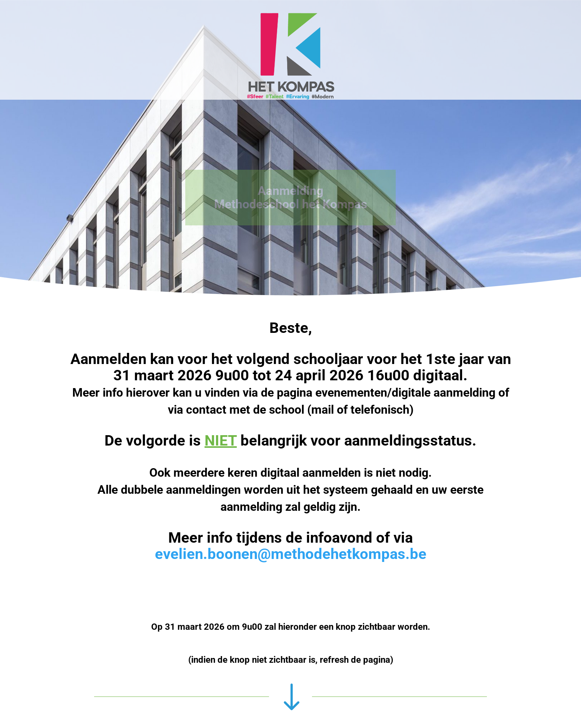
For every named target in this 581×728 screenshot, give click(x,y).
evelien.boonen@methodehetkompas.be (291, 554)
